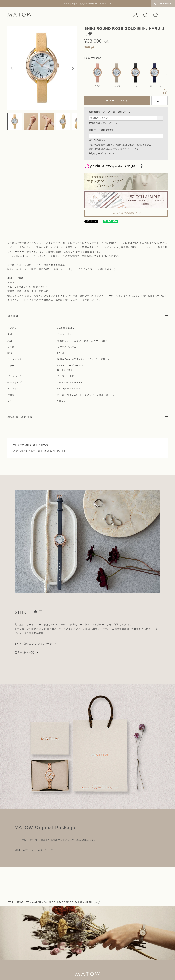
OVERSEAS (163, 4)
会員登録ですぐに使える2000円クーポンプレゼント (87, 4)
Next (73, 68)
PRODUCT (23, 902)
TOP (11, 902)
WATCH (37, 902)
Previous (12, 68)
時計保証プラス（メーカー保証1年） (110, 112)
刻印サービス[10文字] (101, 130)
